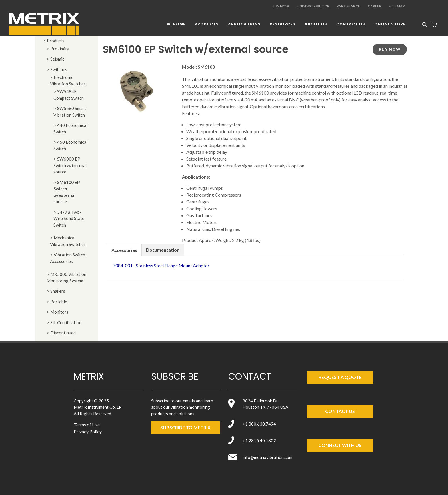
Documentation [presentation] (163, 250)
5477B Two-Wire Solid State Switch (69, 218)
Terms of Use (87, 425)
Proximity (60, 49)
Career (375, 6)
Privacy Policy (88, 431)
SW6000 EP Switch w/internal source (70, 165)
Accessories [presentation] (124, 250)
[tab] (124, 250)
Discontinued (63, 333)
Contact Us (340, 411)
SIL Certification (66, 322)
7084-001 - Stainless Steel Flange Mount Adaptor (161, 265)
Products (56, 41)
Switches (59, 69)
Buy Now (281, 6)
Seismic (57, 59)
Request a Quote (340, 377)
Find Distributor (313, 6)
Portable (59, 302)
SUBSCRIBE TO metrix (185, 427)
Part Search (349, 6)
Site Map (397, 6)
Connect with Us (340, 445)
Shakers (58, 291)
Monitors (59, 312)
